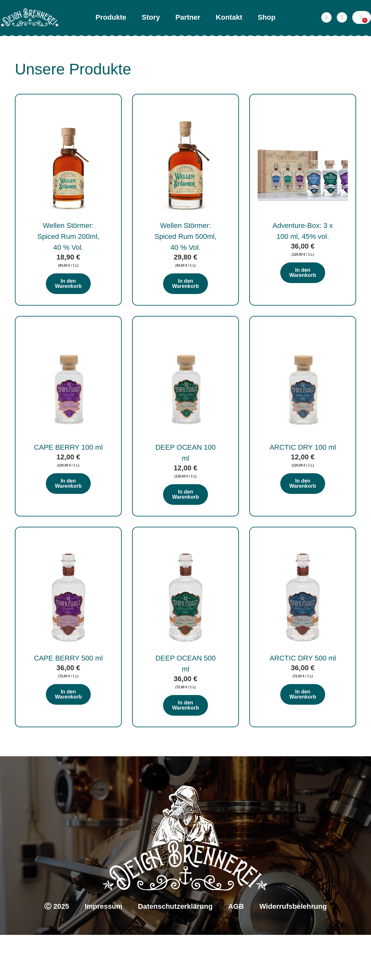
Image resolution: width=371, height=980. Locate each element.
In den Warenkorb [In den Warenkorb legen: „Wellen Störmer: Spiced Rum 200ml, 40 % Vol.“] (68, 298)
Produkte (111, 17)
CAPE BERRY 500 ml (68, 703)
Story (151, 17)
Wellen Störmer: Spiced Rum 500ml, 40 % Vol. (186, 251)
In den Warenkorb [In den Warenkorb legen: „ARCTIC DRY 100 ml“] (303, 513)
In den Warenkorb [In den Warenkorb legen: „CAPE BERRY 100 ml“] (68, 513)
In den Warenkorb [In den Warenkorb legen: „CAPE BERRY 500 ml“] (68, 739)
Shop (267, 17)
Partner (188, 17)
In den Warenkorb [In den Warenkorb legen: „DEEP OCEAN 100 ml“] (185, 524)
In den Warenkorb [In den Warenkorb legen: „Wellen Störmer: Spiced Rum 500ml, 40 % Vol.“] (185, 298)
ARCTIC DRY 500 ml (303, 703)
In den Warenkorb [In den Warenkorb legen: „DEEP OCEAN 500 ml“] (185, 750)
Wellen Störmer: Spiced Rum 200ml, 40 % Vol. (68, 251)
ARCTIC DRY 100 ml (303, 477)
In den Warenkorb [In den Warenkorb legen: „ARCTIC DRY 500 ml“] (303, 739)
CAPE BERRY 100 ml (68, 477)
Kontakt (229, 17)
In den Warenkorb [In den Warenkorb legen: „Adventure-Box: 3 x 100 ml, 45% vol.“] (303, 287)
